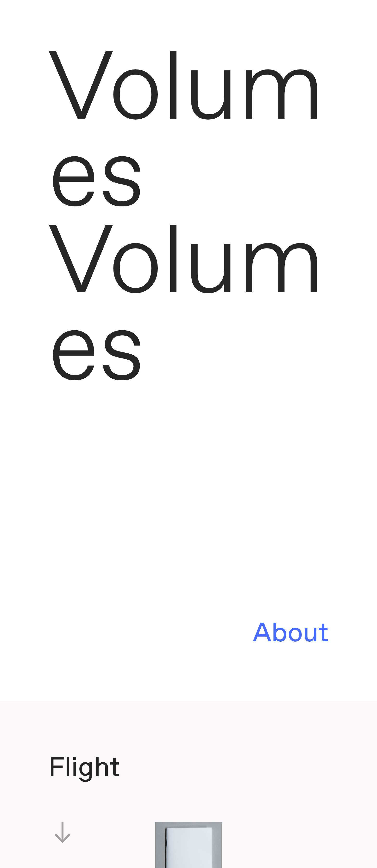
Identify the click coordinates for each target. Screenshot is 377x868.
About (291, 634)
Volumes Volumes (186, 222)
